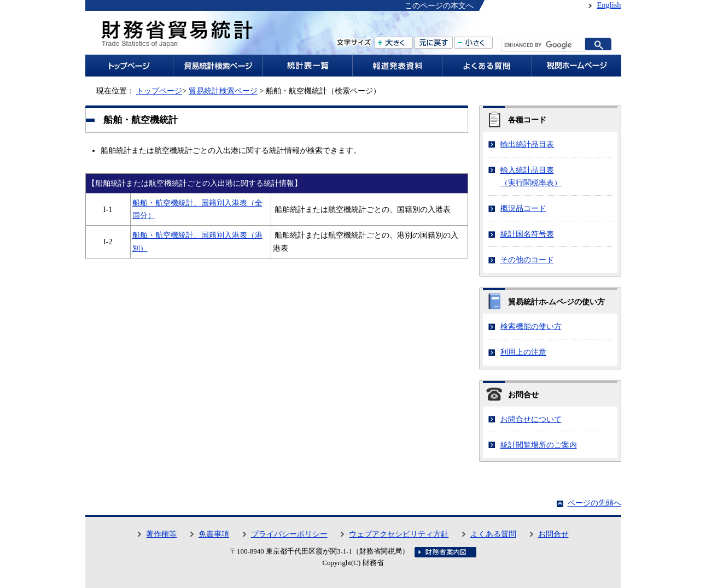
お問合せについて (531, 419)
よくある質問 (493, 534)
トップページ (159, 91)
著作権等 (161, 534)
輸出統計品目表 (527, 144)
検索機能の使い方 (531, 326)
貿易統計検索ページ (223, 91)
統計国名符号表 (527, 234)
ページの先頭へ (594, 503)
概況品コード (523, 208)
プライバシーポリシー (289, 534)
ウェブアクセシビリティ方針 (399, 534)
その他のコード (527, 260)
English (609, 5)
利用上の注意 (523, 352)
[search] (542, 45)
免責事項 (214, 534)
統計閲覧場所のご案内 (539, 445)
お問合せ (553, 534)
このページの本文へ (439, 5)
